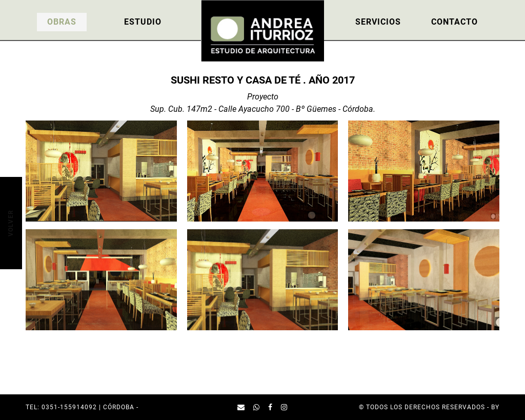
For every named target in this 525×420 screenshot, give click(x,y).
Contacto (455, 22)
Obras (62, 22)
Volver (10, 223)
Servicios (378, 22)
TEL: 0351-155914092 (61, 407)
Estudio (143, 22)
